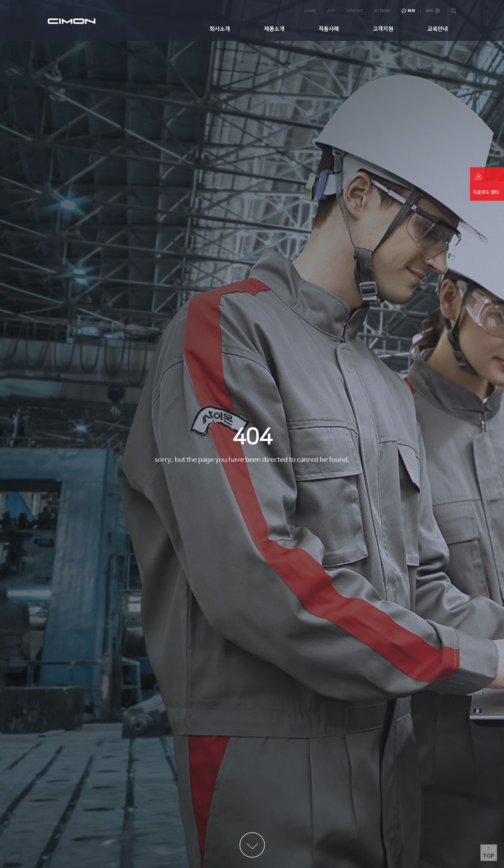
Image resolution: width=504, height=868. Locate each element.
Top (489, 856)
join (331, 11)
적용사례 (329, 29)
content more (252, 845)
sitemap (382, 11)
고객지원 (383, 29)
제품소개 (274, 29)
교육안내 (438, 29)
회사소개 (220, 29)
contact (355, 11)
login (310, 11)
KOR (408, 11)
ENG (433, 11)
